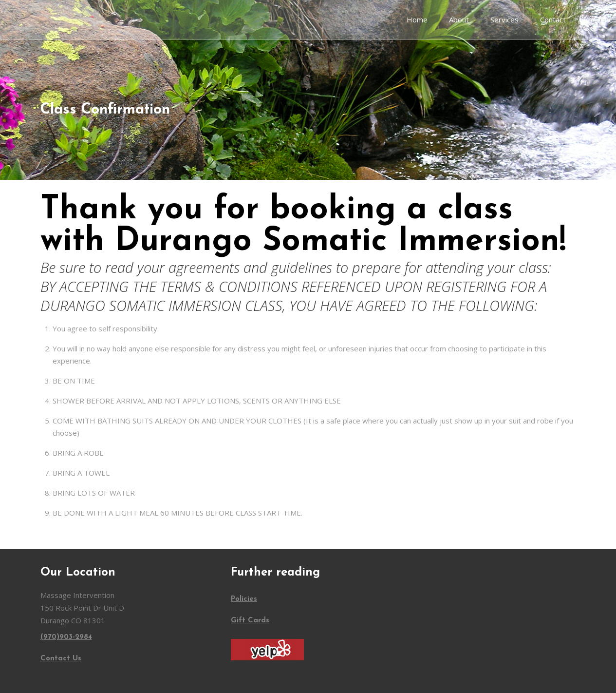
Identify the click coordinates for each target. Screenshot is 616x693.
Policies (244, 599)
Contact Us (61, 659)
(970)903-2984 (66, 637)
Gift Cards (250, 621)
